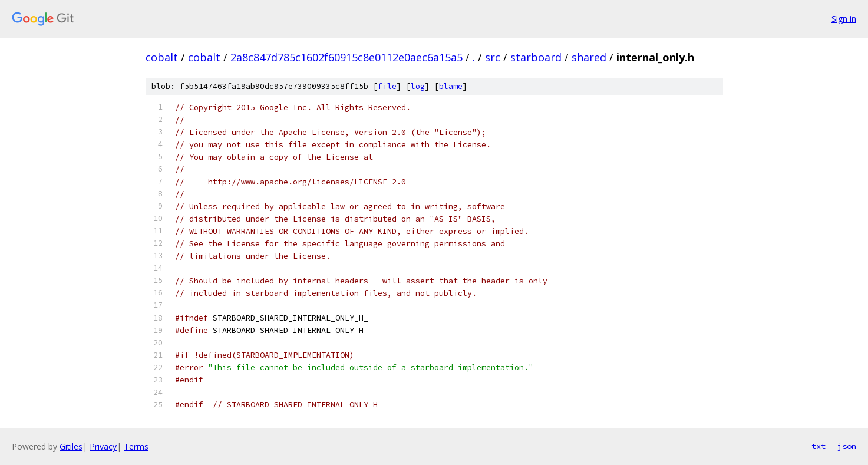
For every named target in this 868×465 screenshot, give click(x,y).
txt (819, 446)
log (418, 86)
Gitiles (71, 446)
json (847, 446)
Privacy (103, 446)
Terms (136, 446)
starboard (536, 57)
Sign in (844, 19)
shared (589, 57)
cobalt (162, 57)
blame (451, 86)
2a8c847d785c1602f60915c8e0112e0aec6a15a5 (346, 57)
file (387, 86)
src (493, 57)
